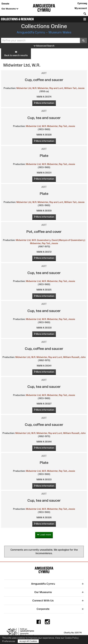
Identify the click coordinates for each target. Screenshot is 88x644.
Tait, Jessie (79, 88)
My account (81, 8)
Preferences (9, 641)
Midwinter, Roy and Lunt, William (55, 88)
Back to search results (16, 54)
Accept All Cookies (28, 641)
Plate (44, 156)
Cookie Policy (72, 638)
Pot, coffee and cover (44, 232)
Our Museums (10, 9)
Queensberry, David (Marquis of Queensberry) (61, 240)
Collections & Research (17, 19)
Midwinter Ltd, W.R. (27, 88)
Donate (5, 4)
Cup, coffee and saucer (44, 80)
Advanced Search (44, 46)
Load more (44, 535)
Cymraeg (82, 3)
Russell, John (79, 357)
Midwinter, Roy (55, 126)
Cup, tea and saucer (44, 118)
